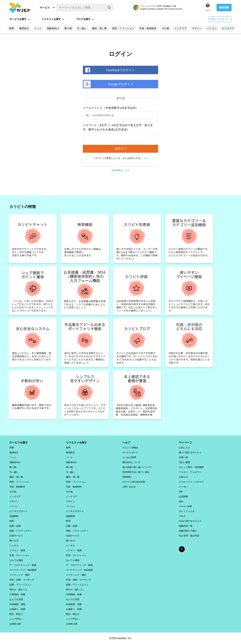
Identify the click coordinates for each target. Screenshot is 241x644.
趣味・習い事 (99, 28)
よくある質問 (129, 457)
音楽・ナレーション (20, 555)
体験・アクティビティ (21, 531)
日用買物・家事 (17, 594)
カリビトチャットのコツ (191, 482)
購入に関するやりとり (190, 452)
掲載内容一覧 (186, 526)
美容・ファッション (123, 28)
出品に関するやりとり (190, 521)
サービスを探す (18, 19)
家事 (11, 28)
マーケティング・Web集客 (23, 570)
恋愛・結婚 (15, 526)
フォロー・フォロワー (190, 472)
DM (181, 492)
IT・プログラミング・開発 (23, 565)
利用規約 (127, 477)
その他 (165, 28)
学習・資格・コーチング (22, 580)
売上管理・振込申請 (189, 536)
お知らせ (183, 477)
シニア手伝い (16, 619)
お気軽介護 (15, 624)
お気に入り (185, 448)
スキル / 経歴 (185, 506)
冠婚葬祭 (14, 516)
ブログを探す (83, 19)
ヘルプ (208, 10)
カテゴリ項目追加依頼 (134, 482)
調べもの (14, 541)
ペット (38, 28)
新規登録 (224, 7)
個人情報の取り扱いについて (137, 467)
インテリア (180, 28)
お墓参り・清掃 (17, 609)
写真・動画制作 (148, 28)
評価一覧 (183, 457)
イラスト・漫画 (17, 550)
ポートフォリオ (187, 511)
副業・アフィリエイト (21, 585)
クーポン (183, 487)
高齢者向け (53, 28)
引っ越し (82, 28)
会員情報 (183, 497)
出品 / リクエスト (220, 19)
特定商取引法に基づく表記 (136, 472)
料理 (12, 521)
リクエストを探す (51, 19)
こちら (145, 158)
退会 (181, 501)
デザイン (197, 28)
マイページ (185, 443)
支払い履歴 (185, 462)
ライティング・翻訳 (20, 575)
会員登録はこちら (120, 170)
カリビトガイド (130, 452)
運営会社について (131, 462)
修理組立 (24, 28)
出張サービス (16, 536)
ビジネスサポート (18, 511)
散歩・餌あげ (16, 614)
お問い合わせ (129, 487)
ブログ (182, 516)
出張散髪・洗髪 (17, 604)
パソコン (212, 28)
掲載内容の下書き (188, 531)
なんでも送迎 (16, 599)
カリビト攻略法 (130, 448)
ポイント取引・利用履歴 (191, 467)
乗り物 (68, 28)
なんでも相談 (16, 560)
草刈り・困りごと (18, 590)
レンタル (14, 546)
